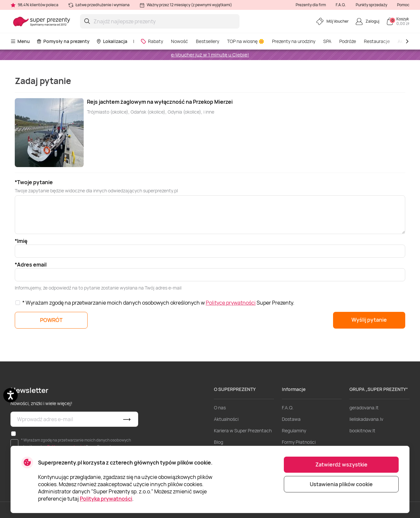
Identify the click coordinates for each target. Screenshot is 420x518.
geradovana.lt (364, 408)
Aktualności (226, 419)
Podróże (348, 41)
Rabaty (152, 41)
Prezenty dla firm (311, 5)
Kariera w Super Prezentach (243, 431)
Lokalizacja (112, 41)
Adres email (32, 265)
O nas (220, 408)
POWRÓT (51, 320)
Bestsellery (208, 41)
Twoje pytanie (35, 182)
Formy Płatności (299, 442)
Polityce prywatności (231, 303)
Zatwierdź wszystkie (341, 464)
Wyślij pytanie (369, 320)
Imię (22, 241)
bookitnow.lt (362, 431)
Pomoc (403, 5)
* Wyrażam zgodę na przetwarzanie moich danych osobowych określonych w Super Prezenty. (158, 303)
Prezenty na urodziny (294, 41)
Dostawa (291, 419)
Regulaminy (294, 431)
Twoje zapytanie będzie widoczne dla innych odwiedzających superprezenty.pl (96, 191)
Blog (219, 442)
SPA (327, 41)
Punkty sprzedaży (371, 5)
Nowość (179, 41)
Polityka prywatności (106, 499)
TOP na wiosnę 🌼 (246, 41)
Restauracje (377, 41)
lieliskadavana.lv (366, 419)
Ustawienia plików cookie (341, 484)
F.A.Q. (341, 5)
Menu (20, 41)
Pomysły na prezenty (63, 41)
